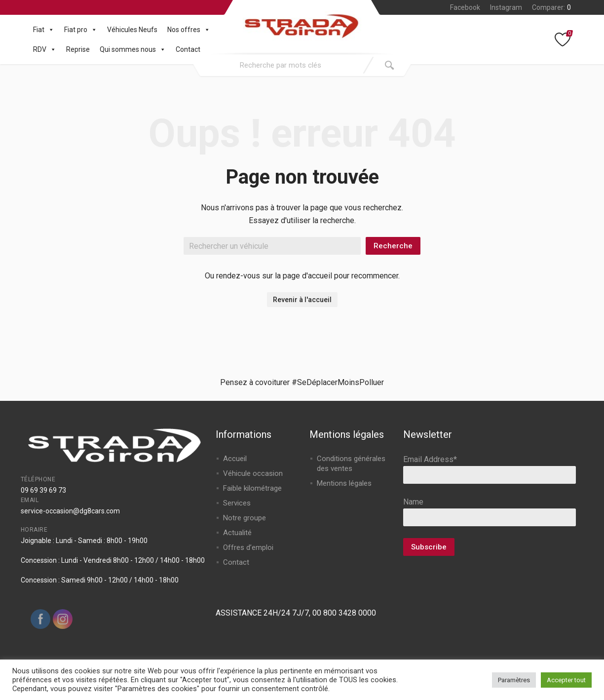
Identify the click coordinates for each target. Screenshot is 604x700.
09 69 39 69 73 (43, 490)
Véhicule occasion (253, 473)
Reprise (78, 49)
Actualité (237, 533)
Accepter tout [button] (566, 680)
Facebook (465, 7)
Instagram (506, 7)
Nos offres (189, 30)
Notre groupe (245, 518)
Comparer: (551, 7)
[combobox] (281, 65)
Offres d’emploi (248, 547)
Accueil (235, 459)
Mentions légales (344, 483)
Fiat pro (81, 30)
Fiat (44, 30)
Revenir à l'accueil (302, 300)
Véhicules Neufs (132, 30)
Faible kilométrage (252, 488)
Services (237, 503)
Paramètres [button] (514, 680)
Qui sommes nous (133, 49)
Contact (188, 49)
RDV (45, 49)
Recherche (393, 246)
